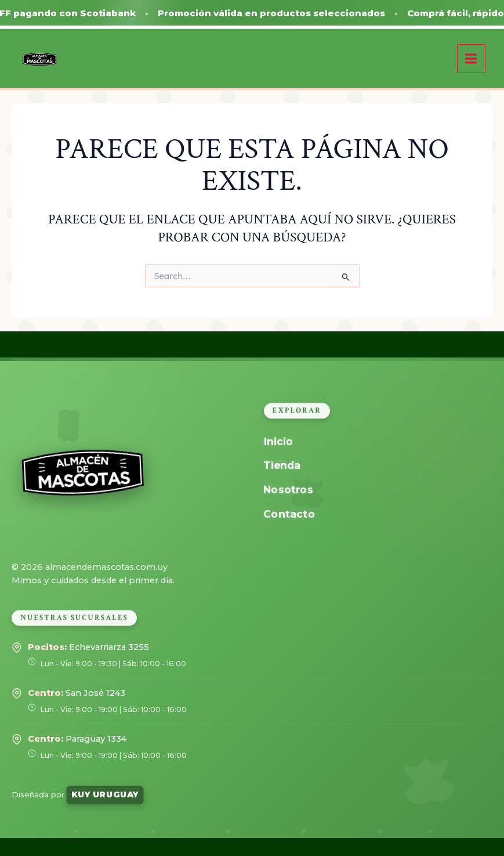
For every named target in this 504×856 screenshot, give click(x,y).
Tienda (282, 465)
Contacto (289, 513)
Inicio (278, 441)
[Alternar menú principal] (471, 58)
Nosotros (288, 490)
